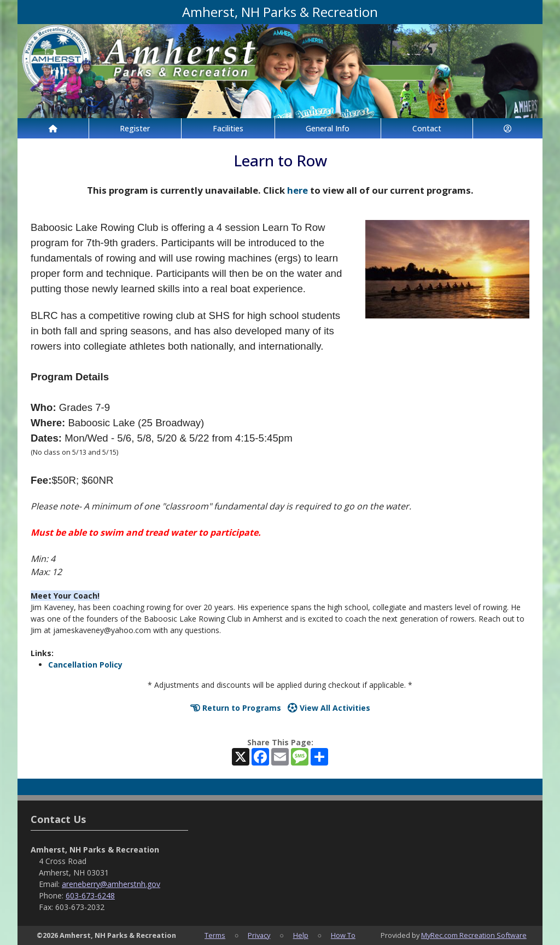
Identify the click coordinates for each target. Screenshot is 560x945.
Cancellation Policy (85, 665)
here (297, 190)
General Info (328, 128)
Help (301, 935)
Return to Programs (236, 708)
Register (135, 128)
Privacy (259, 935)
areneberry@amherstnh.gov (111, 884)
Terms (215, 935)
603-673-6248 (90, 895)
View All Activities (329, 708)
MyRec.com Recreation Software (474, 935)
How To (343, 935)
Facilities (228, 128)
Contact (427, 128)
